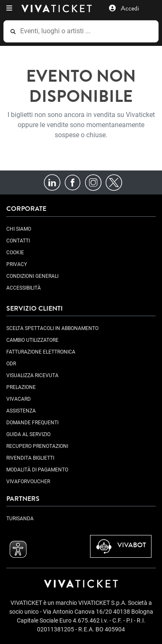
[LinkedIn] (52, 182)
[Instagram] (93, 182)
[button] (9, 8)
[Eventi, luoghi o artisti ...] (86, 31)
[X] (114, 182)
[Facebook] (73, 182)
